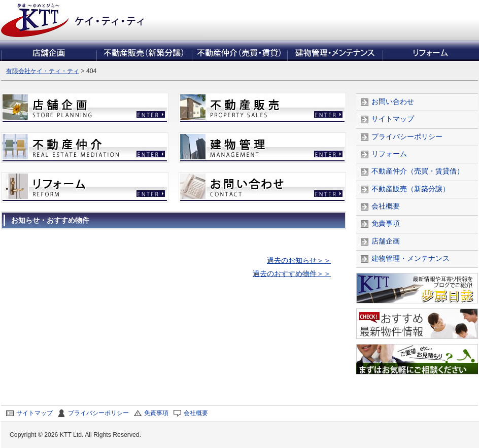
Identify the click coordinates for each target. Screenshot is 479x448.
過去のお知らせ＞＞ (299, 261)
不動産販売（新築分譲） (410, 189)
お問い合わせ (393, 102)
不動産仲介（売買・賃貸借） (418, 171)
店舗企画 (386, 241)
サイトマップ (393, 119)
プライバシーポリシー (407, 137)
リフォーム (389, 154)
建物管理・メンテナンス (410, 259)
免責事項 (386, 223)
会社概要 (386, 206)
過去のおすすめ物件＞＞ (292, 274)
